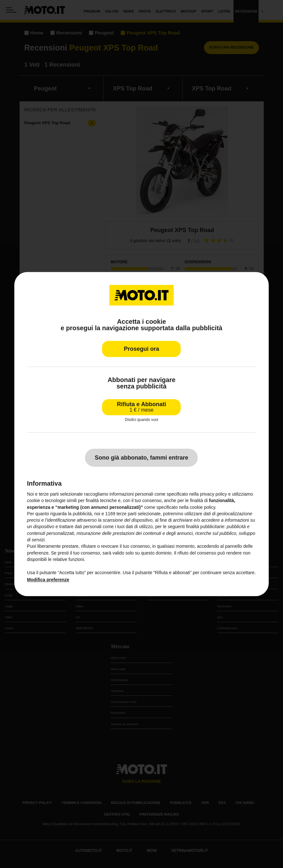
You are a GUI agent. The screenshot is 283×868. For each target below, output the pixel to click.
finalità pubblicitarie (205, 527)
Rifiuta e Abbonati (141, 407)
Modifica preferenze (48, 580)
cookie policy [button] (203, 507)
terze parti (127, 514)
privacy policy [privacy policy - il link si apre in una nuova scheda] (214, 494)
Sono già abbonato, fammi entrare (141, 458)
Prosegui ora (141, 349)
